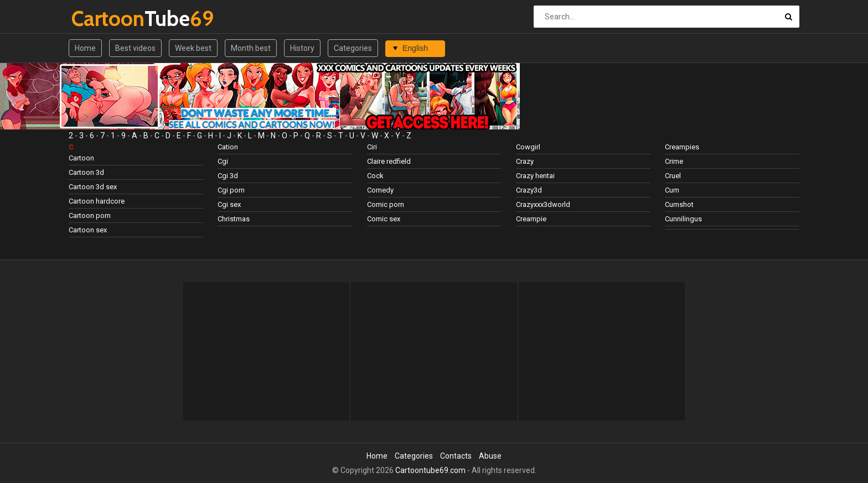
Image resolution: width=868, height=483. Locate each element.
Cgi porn (231, 190)
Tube (100, 19)
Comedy (380, 190)
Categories (353, 48)
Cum (672, 190)
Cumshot (679, 204)
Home (85, 48)
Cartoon (81, 158)
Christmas (234, 219)
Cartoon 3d (86, 172)
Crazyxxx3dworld (543, 204)
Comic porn (386, 204)
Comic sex (384, 219)
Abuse (490, 456)
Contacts (456, 456)
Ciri (372, 147)
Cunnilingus (683, 219)
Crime (674, 161)
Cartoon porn (90, 215)
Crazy (525, 161)
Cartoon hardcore (97, 201)
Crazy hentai (535, 176)
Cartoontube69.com (430, 470)
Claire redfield (389, 161)
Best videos (135, 48)
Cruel (673, 176)
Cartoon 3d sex (93, 187)
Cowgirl (528, 147)
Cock (375, 176)
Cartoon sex (88, 230)
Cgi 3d (228, 176)
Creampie (531, 219)
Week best (193, 48)
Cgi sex (229, 204)
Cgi (223, 161)
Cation (228, 147)
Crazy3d (529, 190)
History (302, 48)
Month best (251, 48)
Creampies (682, 147)
